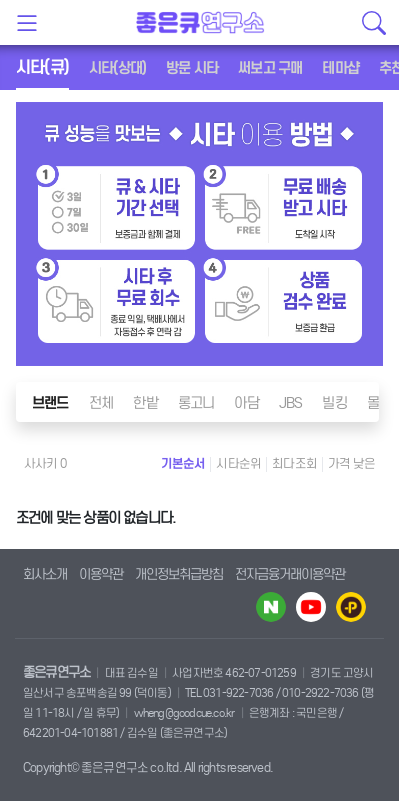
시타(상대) (117, 68)
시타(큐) (42, 67)
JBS (291, 403)
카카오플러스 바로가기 (351, 607)
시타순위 (238, 463)
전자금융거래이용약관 (290, 574)
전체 (101, 403)
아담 (246, 403)
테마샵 (340, 68)
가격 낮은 (351, 463)
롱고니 (196, 403)
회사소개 (45, 574)
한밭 (145, 403)
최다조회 (294, 463)
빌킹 (334, 403)
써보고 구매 (270, 68)
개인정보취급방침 (179, 574)
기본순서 (183, 463)
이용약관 (101, 574)
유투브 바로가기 (311, 607)
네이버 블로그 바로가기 (271, 607)
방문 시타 (192, 68)
